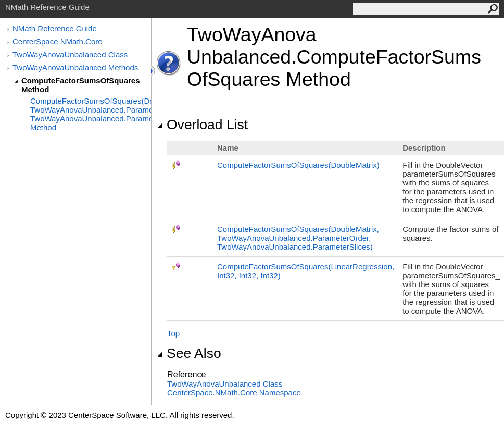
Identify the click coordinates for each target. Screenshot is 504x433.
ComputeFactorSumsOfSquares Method (81, 85)
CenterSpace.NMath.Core (58, 41)
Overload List (202, 125)
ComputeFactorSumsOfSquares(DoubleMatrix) (298, 165)
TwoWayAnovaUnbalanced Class (70, 54)
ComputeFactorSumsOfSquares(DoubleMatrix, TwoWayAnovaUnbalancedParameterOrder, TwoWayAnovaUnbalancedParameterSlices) (298, 238)
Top (173, 333)
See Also (189, 353)
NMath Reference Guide (55, 28)
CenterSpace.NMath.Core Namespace (234, 393)
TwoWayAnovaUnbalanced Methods (75, 67)
